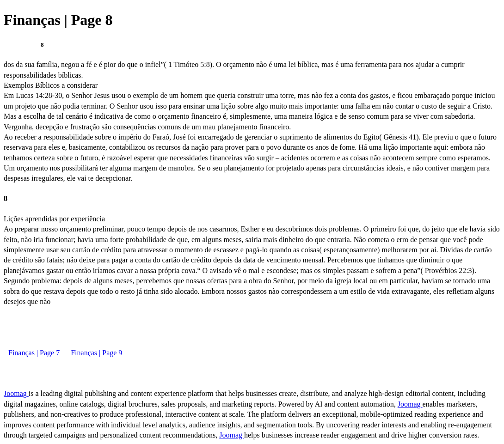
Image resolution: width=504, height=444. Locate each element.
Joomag (16, 393)
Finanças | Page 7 (34, 353)
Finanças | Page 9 (96, 353)
